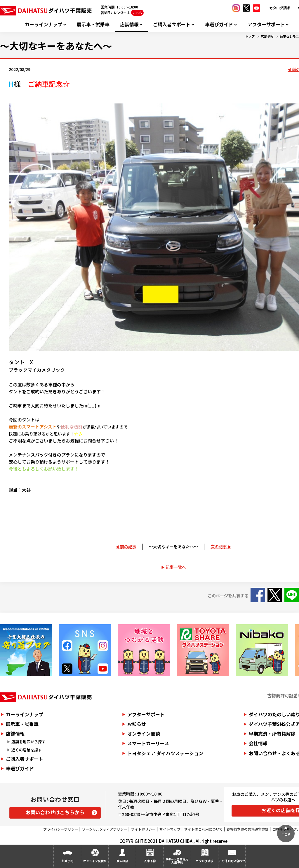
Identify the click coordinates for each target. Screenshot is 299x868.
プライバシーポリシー (61, 829)
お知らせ (137, 724)
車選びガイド (219, 24)
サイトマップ (170, 829)
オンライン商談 (144, 734)
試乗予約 (67, 861)
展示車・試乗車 (93, 24)
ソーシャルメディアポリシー (105, 829)
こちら (137, 13)
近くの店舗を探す (27, 750)
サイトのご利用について (204, 829)
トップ (250, 36)
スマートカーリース (148, 743)
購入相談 (122, 861)
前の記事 (128, 547)
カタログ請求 (280, 8)
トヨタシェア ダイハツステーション (165, 753)
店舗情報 (129, 24)
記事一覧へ (176, 567)
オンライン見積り (95, 861)
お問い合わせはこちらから (55, 812)
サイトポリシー (143, 829)
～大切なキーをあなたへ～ (173, 547)
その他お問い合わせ (232, 861)
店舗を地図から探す (28, 742)
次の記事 (219, 547)
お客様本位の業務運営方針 (248, 829)
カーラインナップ (44, 24)
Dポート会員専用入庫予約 (177, 861)
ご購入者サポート (172, 24)
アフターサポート (266, 24)
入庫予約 (150, 861)
